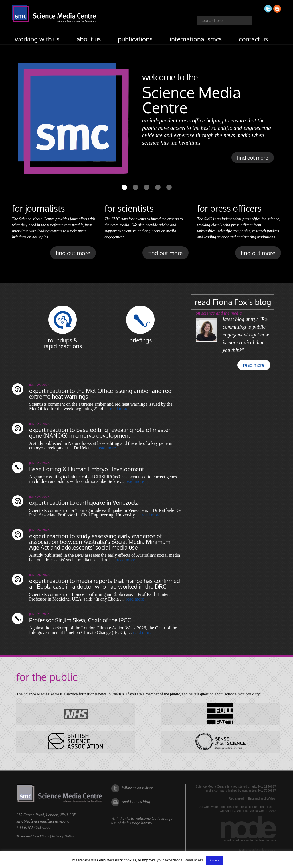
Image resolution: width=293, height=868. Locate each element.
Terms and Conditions (33, 836)
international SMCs (196, 39)
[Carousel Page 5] (169, 187)
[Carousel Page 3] (147, 187)
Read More (194, 860)
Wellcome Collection (152, 818)
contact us (253, 39)
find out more (253, 158)
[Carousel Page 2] (135, 187)
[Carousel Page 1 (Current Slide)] (124, 187)
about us (89, 39)
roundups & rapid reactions (63, 343)
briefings (140, 340)
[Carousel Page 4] (158, 187)
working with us (37, 39)
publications (135, 39)
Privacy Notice (63, 836)
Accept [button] (214, 860)
